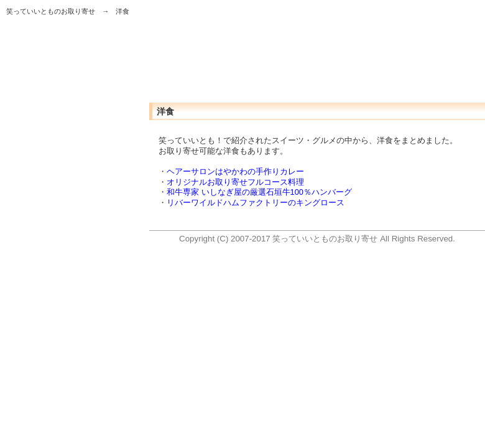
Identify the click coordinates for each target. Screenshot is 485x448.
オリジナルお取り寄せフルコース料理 (235, 182)
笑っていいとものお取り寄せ (51, 11)
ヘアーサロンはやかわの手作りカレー (235, 171)
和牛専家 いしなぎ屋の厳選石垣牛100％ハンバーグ (259, 192)
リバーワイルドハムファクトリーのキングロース (256, 203)
